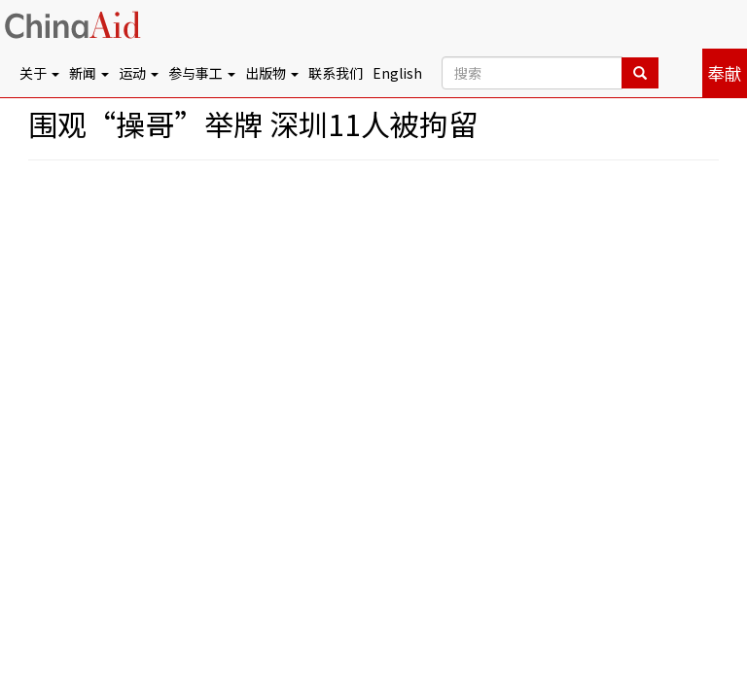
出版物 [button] (272, 73)
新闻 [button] (89, 73)
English (397, 73)
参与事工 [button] (202, 73)
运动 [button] (139, 73)
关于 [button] (39, 73)
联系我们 (336, 73)
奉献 (725, 73)
